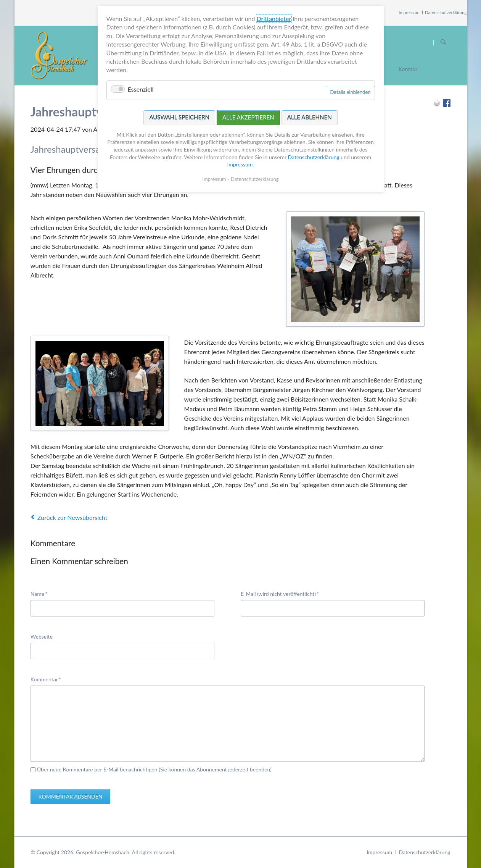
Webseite (42, 636)
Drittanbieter (274, 17)
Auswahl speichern (179, 116)
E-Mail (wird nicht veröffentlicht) (280, 593)
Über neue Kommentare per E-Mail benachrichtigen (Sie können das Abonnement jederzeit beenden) (154, 769)
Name (42, 593)
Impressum (409, 12)
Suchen (443, 42)
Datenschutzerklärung (446, 12)
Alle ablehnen (310, 116)
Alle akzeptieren (248, 116)
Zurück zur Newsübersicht (72, 517)
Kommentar (46, 679)
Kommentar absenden (71, 796)
